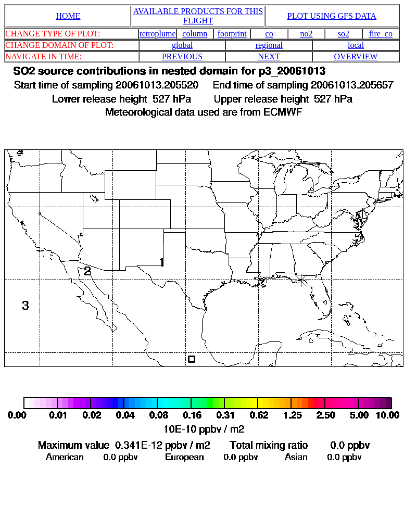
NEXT (269, 56)
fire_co (381, 34)
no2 (307, 34)
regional (269, 45)
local (356, 45)
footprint (232, 34)
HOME (68, 16)
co (269, 34)
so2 (344, 34)
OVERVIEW (356, 56)
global (182, 45)
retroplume (157, 34)
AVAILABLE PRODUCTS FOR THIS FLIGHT (198, 16)
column (195, 34)
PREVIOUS (182, 56)
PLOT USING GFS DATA (332, 16)
